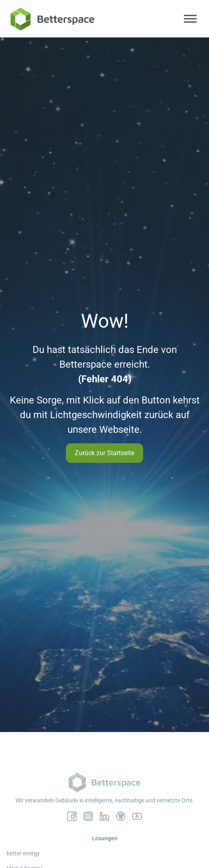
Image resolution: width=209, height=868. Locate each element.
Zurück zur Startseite (104, 453)
